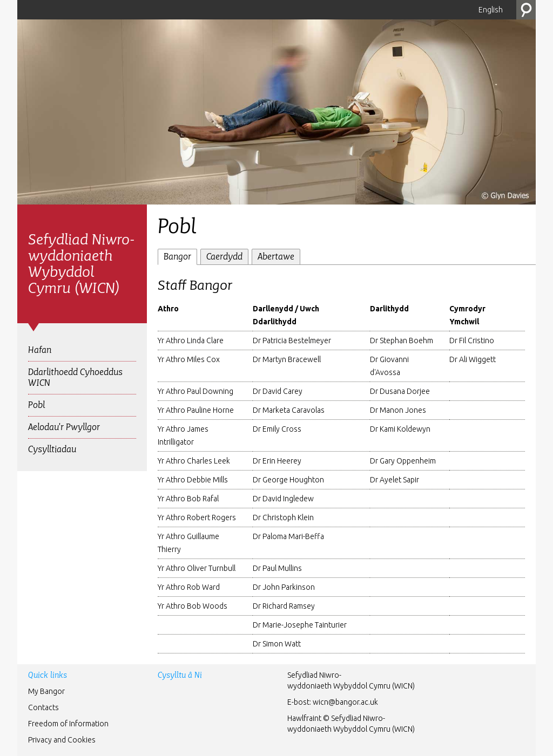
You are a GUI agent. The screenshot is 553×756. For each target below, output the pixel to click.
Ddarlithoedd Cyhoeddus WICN (75, 377)
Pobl (36, 405)
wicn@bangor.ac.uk (345, 702)
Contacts (43, 707)
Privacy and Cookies (62, 740)
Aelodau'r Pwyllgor (64, 427)
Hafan (40, 350)
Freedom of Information (68, 724)
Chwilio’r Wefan (526, 10)
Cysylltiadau (52, 449)
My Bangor (46, 691)
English (491, 10)
